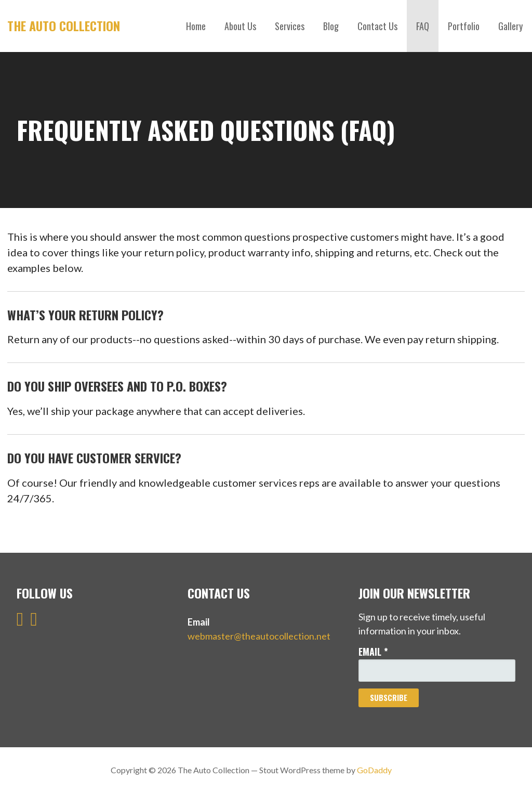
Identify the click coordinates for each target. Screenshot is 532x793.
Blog (331, 26)
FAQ (423, 26)
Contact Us (377, 26)
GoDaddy (374, 770)
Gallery (510, 26)
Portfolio (464, 26)
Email (373, 652)
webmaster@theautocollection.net (259, 636)
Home (196, 26)
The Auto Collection (64, 25)
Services (290, 26)
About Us (240, 26)
